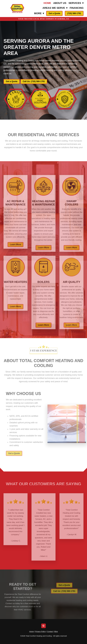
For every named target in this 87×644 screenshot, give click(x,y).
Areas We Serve (55, 8)
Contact (50, 631)
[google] (43, 626)
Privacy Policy (40, 631)
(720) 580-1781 (74, 13)
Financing (77, 8)
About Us (60, 3)
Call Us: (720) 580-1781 (34, 81)
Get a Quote (54, 13)
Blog (56, 631)
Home (47, 3)
